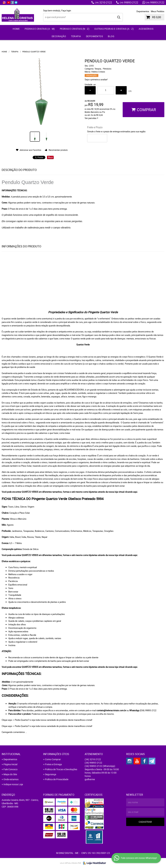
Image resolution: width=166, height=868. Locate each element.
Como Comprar (53, 759)
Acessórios (146, 29)
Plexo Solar (26, 466)
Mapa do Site (10, 774)
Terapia (76, 36)
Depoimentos (143, 11)
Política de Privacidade (57, 779)
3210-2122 (103, 2)
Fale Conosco (10, 769)
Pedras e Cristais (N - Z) (75, 29)
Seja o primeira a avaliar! (96, 79)
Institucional (11, 754)
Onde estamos (11, 779)
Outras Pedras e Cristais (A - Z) (114, 29)
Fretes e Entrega (53, 764)
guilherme (90, 779)
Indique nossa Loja (13, 784)
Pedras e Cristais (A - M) (40, 29)
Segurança (51, 774)
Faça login (66, 10)
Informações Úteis (56, 754)
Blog (111, 36)
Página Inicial (10, 764)
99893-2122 (129, 2)
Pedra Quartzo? (22, 720)
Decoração (59, 36)
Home (16, 29)
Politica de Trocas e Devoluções (61, 769)
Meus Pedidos (158, 11)
